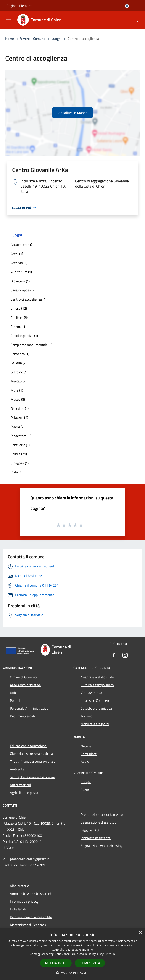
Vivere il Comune (33, 39)
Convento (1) (20, 354)
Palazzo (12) (19, 418)
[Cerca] (136, 20)
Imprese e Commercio (97, 700)
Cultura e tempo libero (97, 685)
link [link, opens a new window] (114, 954)
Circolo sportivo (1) (24, 336)
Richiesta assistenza (96, 838)
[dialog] (72, 954)
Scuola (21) (19, 454)
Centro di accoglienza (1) (28, 299)
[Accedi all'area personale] (127, 6)
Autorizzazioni (20, 785)
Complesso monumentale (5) (31, 345)
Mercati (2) (19, 381)
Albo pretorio (19, 886)
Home (10, 39)
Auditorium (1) (21, 272)
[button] (72, 973)
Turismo (87, 716)
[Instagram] (125, 656)
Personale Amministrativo (29, 708)
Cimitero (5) (19, 317)
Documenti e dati (23, 716)
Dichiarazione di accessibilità (31, 917)
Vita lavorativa (91, 693)
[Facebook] (114, 656)
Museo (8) (18, 399)
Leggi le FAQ (90, 830)
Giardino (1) (19, 372)
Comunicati (89, 754)
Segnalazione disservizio (99, 822)
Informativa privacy (24, 901)
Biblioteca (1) (20, 281)
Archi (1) (17, 254)
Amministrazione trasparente (32, 894)
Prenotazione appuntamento (102, 814)
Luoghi (56, 39)
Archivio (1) (19, 263)
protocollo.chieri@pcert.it (29, 859)
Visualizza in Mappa (72, 113)
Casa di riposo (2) (23, 290)
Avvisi (85, 762)
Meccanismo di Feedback (28, 925)
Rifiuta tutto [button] (90, 963)
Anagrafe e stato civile (97, 677)
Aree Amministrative (25, 685)
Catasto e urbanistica (96, 708)
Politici (15, 700)
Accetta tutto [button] (56, 963)
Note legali (18, 909)
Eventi (85, 790)
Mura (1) (17, 390)
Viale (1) (16, 472)
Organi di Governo (23, 677)
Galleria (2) (19, 363)
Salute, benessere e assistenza (32, 777)
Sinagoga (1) (20, 463)
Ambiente (17, 769)
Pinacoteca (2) (21, 436)
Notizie (86, 746)
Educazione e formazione (28, 746)
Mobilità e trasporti (95, 724)
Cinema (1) (18, 327)
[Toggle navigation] (9, 20)
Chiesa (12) (19, 308)
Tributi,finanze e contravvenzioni (34, 761)
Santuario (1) (20, 445)
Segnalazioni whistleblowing (102, 846)
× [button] (140, 933)
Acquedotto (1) (21, 245)
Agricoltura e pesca (24, 793)
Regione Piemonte (20, 6)
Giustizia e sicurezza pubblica (31, 754)
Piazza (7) (18, 427)
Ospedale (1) (20, 408)
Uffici (14, 693)
